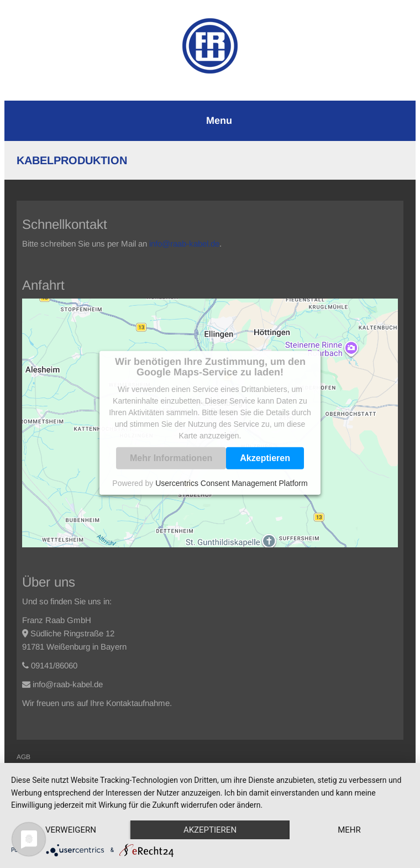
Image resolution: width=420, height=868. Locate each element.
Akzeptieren (265, 458)
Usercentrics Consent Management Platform (231, 483)
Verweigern (71, 830)
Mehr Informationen (171, 458)
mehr (349, 830)
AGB (23, 757)
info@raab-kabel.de (184, 244)
